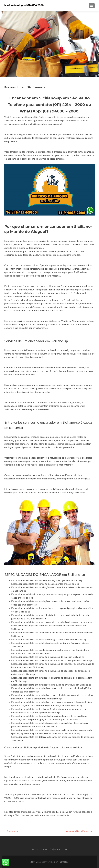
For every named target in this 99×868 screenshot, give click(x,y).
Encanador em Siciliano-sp (24, 87)
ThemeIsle (63, 862)
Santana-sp (11, 831)
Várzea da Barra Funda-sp (80, 831)
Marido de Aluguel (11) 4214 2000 (24, 5)
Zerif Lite (35, 862)
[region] (49, 44)
